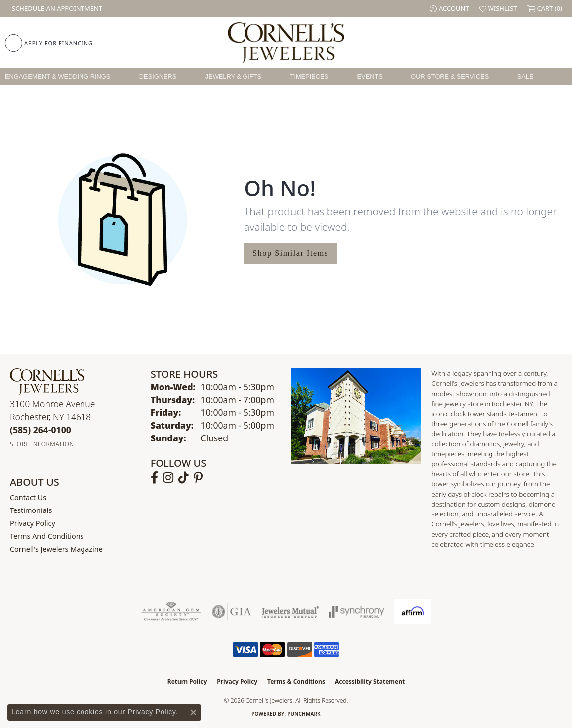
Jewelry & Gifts (233, 77)
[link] (56, 9)
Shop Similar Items (290, 253)
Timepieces (310, 77)
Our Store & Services (450, 77)
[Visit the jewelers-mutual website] (290, 612)
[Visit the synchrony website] (357, 612)
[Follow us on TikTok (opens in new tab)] (184, 478)
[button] (449, 9)
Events (370, 77)
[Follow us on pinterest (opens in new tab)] (198, 478)
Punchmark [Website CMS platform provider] (304, 714)
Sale (526, 77)
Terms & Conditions (296, 682)
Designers (158, 77)
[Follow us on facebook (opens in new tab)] (154, 478)
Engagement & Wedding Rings (58, 77)
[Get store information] (42, 444)
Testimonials (31, 510)
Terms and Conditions (47, 536)
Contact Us (28, 497)
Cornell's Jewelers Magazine (56, 549)
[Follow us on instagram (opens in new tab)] (168, 478)
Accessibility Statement (370, 682)
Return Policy (187, 682)
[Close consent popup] (193, 712)
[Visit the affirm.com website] (413, 612)
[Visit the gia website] (232, 612)
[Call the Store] (41, 430)
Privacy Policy (33, 523)
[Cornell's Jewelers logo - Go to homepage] (286, 43)
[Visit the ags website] (171, 612)
